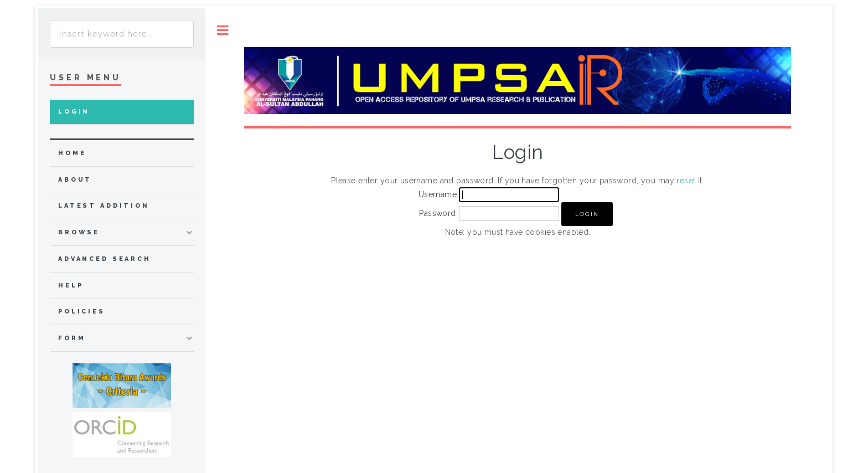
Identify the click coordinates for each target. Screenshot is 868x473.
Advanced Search (105, 259)
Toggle (223, 30)
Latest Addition (104, 206)
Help (71, 286)
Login (74, 112)
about (75, 180)
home (72, 153)
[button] (587, 214)
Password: (438, 213)
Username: (439, 194)
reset (686, 181)
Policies (82, 312)
